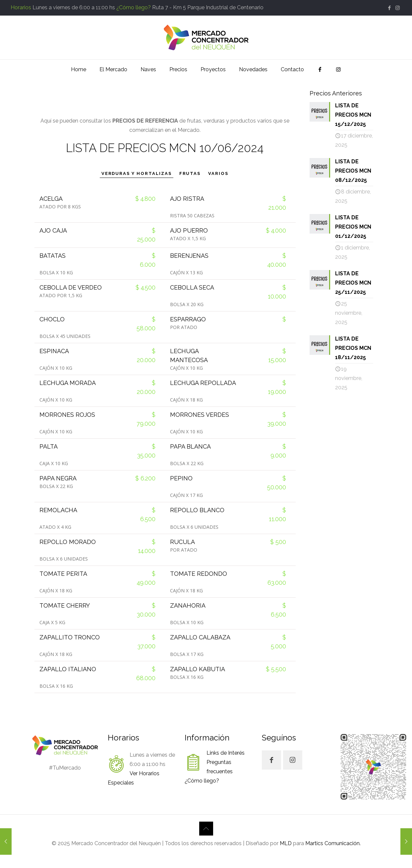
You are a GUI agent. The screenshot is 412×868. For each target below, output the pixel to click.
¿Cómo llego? (134, 7)
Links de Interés (226, 753)
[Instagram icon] (398, 8)
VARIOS (218, 173)
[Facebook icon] (389, 8)
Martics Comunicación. (332, 843)
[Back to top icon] (206, 829)
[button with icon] (271, 760)
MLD (286, 843)
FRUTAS (190, 173)
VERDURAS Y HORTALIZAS (137, 173)
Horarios (21, 7)
